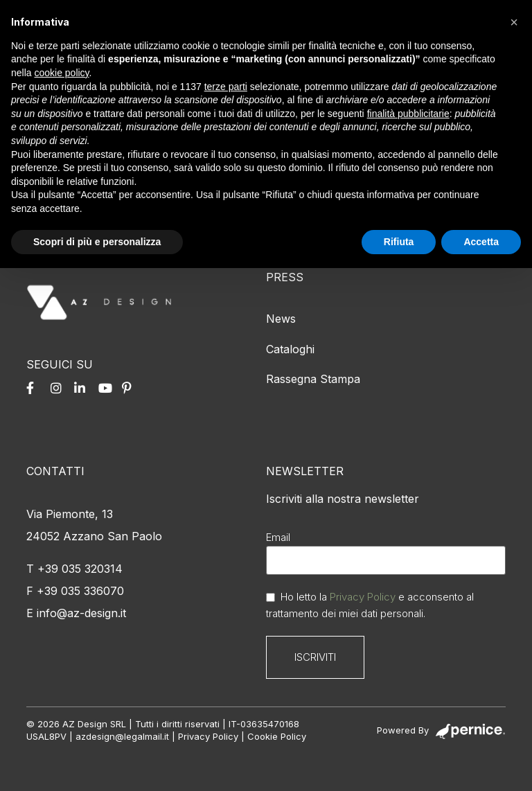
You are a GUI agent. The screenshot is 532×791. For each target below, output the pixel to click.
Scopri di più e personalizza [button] (97, 242)
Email (278, 537)
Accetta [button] (481, 242)
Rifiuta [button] (399, 242)
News (281, 319)
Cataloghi (290, 349)
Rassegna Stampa (313, 379)
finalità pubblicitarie (408, 114)
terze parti (226, 87)
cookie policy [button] (61, 73)
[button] (514, 22)
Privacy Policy (363, 597)
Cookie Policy (277, 736)
